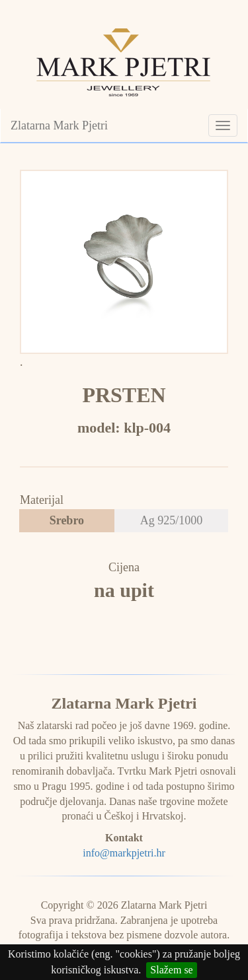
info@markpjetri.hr (124, 853)
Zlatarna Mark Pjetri (59, 125)
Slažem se (171, 970)
